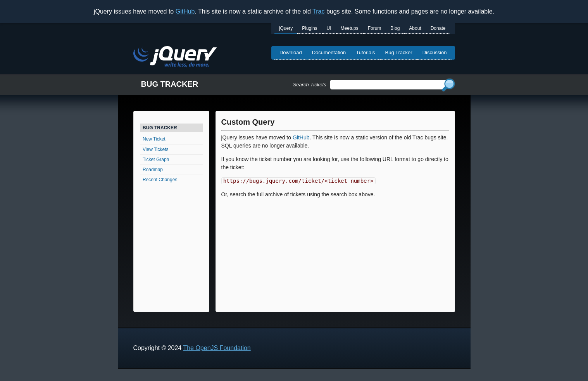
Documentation (329, 52)
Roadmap (153, 170)
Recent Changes (160, 180)
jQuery (286, 28)
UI (329, 28)
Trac (318, 11)
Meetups (350, 28)
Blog (395, 28)
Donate (438, 28)
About (415, 28)
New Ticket (154, 139)
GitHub (185, 11)
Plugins (310, 28)
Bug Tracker (399, 52)
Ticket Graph (156, 160)
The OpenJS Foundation (217, 348)
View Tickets (155, 149)
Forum (375, 28)
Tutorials (365, 52)
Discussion (435, 52)
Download (291, 52)
